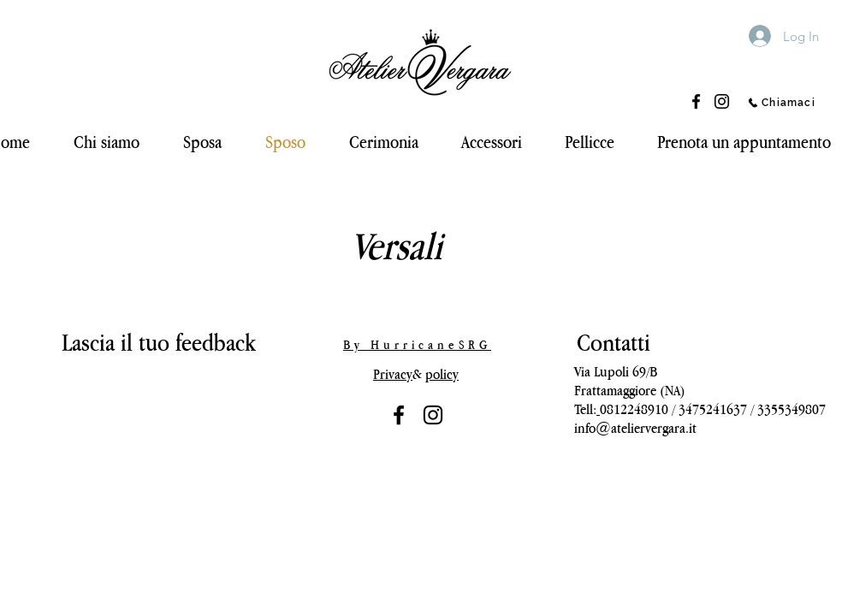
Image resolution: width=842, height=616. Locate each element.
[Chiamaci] (781, 103)
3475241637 (713, 409)
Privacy (393, 374)
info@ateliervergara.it (635, 428)
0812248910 (634, 409)
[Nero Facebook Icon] (399, 415)
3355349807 (792, 409)
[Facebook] (696, 101)
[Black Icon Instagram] (433, 415)
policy (442, 374)
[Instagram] (722, 101)
